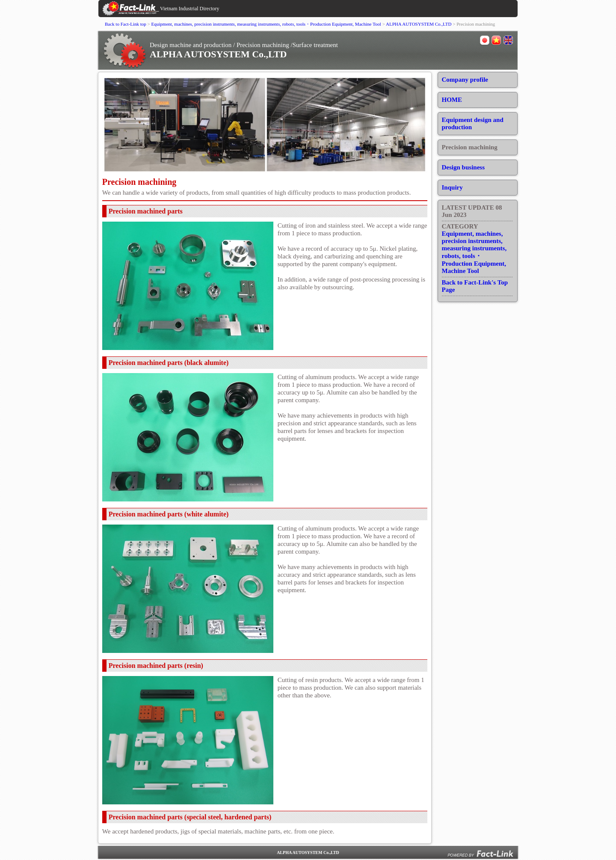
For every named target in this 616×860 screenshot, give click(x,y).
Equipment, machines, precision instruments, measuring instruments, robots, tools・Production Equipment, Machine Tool (266, 24)
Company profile (465, 80)
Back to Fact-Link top (126, 24)
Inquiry (452, 187)
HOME (452, 100)
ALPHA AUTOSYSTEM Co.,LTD (419, 24)
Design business (463, 167)
